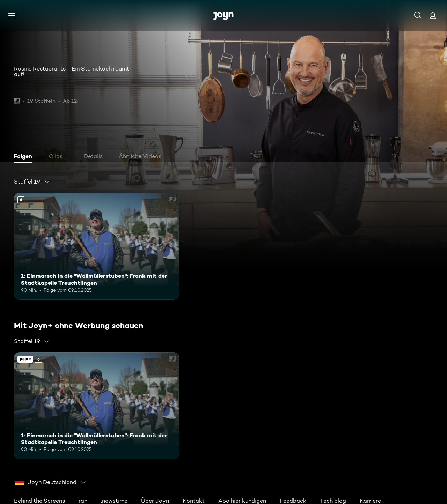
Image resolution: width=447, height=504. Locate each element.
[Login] (433, 16)
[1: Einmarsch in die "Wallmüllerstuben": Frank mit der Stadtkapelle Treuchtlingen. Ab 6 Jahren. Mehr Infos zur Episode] (97, 246)
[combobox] (32, 182)
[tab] (25, 157)
